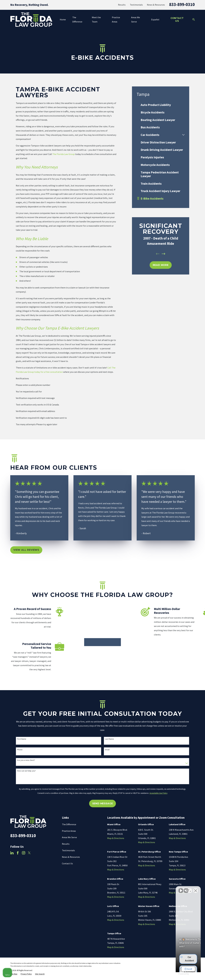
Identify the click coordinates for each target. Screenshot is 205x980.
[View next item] (164, 254)
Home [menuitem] (63, 19)
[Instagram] (24, 854)
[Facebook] (18, 854)
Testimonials (136, 5)
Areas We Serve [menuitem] (136, 19)
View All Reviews (26, 550)
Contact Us (177, 19)
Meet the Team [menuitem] (96, 19)
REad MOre (161, 265)
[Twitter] (29, 854)
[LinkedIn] (12, 854)
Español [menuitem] (155, 19)
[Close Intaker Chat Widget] (196, 889)
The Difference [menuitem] (77, 19)
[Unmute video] (155, 889)
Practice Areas (69, 832)
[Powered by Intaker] (181, 974)
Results (122, 5)
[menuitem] (161, 105)
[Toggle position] (190, 889)
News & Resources (156, 5)
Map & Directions (116, 839)
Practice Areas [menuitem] (116, 19)
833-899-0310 (182, 4)
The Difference (69, 825)
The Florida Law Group (64, 154)
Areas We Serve (69, 838)
